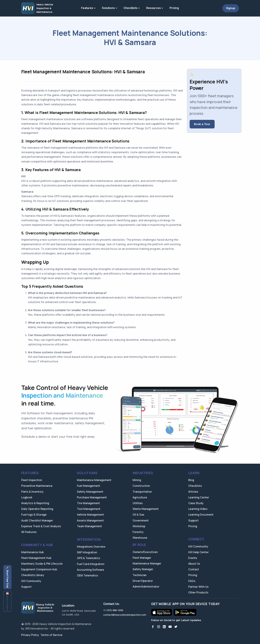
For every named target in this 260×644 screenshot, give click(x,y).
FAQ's (192, 581)
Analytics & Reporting (35, 503)
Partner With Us (198, 587)
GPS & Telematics (88, 558)
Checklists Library (33, 575)
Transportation (142, 492)
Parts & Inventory (32, 492)
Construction (141, 486)
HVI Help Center (199, 552)
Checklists (130, 8)
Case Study (196, 503)
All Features (29, 532)
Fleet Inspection (32, 480)
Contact (194, 569)
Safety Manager (143, 569)
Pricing (174, 8)
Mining (137, 480)
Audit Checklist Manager (37, 520)
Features (87, 8)
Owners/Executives (145, 552)
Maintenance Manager (147, 563)
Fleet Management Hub (36, 558)
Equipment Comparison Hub (39, 569)
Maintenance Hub (32, 552)
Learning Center (199, 497)
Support (26, 587)
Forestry (138, 532)
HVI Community (31, 581)
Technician (140, 575)
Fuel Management (88, 486)
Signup (231, 8)
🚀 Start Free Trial (8, 577)
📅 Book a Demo (8, 601)
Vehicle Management (90, 515)
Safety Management (90, 492)
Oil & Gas (138, 515)
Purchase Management (92, 497)
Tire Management (88, 503)
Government (141, 520)
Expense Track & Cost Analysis (41, 526)
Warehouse (140, 538)
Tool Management (89, 509)
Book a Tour (202, 124)
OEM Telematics (87, 575)
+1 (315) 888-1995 (113, 610)
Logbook (27, 497)
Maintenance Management (94, 480)
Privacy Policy (30, 635)
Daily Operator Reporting (37, 509)
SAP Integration (87, 552)
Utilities (138, 503)
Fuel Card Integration (91, 564)
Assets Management (90, 520)
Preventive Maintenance (37, 486)
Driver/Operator (143, 581)
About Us (194, 564)
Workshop (139, 526)
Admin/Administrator (146, 587)
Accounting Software (91, 570)
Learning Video (198, 509)
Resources (153, 8)
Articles (193, 492)
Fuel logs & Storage (34, 515)
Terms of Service (51, 635)
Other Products (198, 592)
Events (193, 558)
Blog (191, 480)
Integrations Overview (91, 547)
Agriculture (140, 497)
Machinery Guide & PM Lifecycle (42, 564)
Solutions (108, 8)
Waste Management (146, 509)
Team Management (89, 526)
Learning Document (201, 515)
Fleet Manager (142, 558)
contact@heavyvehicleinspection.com (125, 615)
